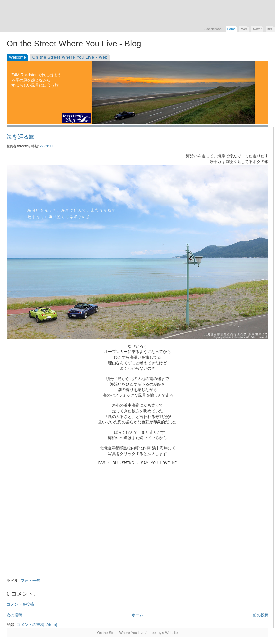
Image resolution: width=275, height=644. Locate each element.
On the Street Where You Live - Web (70, 57)
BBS (270, 29)
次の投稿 (14, 615)
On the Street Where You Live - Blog (74, 44)
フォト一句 (30, 581)
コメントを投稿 (20, 604)
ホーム (137, 615)
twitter (257, 29)
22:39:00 (46, 146)
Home (231, 29)
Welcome (17, 57)
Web (244, 29)
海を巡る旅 (20, 137)
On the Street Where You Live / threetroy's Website (138, 633)
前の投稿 (261, 615)
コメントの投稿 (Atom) (37, 625)
